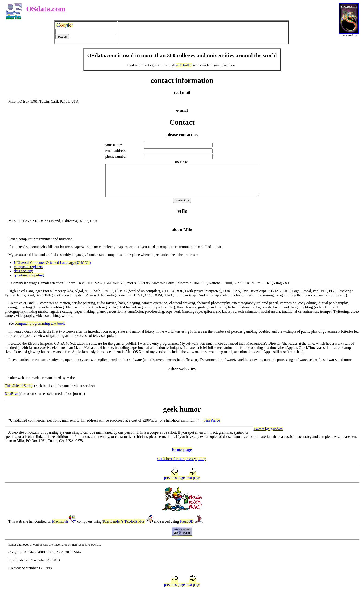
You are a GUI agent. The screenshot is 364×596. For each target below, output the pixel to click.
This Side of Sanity (19, 392)
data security (23, 277)
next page (193, 484)
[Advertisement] (203, 32)
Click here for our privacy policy (181, 465)
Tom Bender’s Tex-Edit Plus (123, 528)
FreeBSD (187, 528)
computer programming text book (40, 330)
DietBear (11, 400)
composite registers (28, 273)
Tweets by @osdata (268, 435)
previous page (174, 484)
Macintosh (60, 528)
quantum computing (29, 281)
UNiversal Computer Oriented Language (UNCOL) (52, 269)
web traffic (184, 65)
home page (182, 456)
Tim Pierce (212, 427)
